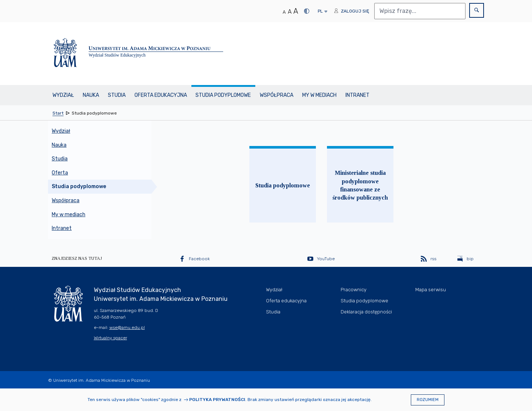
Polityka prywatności (217, 400)
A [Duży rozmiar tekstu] (296, 11)
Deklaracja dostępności (366, 312)
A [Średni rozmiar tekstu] (290, 12)
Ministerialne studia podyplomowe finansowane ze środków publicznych (360, 185)
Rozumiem (428, 400)
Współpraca (277, 95)
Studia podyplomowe (223, 95)
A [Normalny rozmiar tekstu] (284, 12)
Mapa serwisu (431, 290)
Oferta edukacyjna (161, 95)
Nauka (91, 95)
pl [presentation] (320, 13)
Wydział (63, 95)
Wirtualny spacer (110, 338)
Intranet (357, 95)
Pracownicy (354, 290)
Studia (117, 95)
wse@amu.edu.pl (127, 327)
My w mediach (319, 95)
